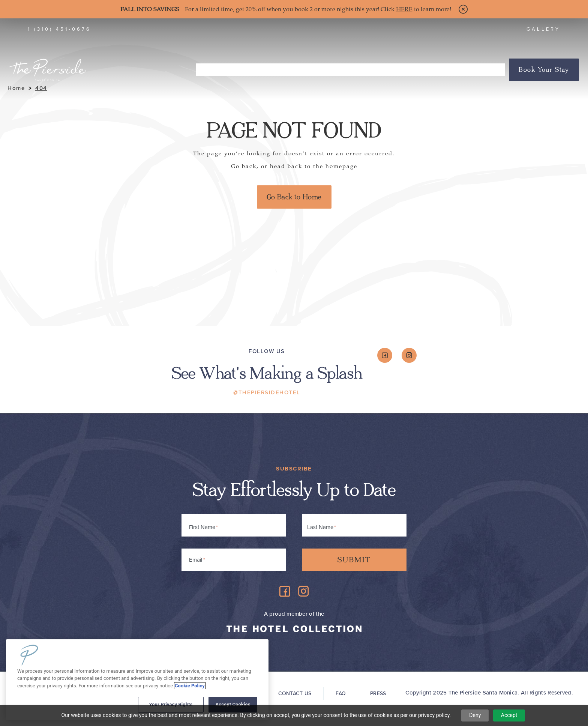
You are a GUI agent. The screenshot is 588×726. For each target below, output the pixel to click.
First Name (202, 527)
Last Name (320, 527)
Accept (509, 715)
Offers (491, 70)
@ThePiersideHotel (267, 392)
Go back (244, 166)
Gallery (543, 29)
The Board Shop (307, 70)
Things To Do (359, 71)
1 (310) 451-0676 (59, 29)
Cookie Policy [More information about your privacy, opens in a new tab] (190, 686)
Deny (475, 715)
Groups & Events (449, 70)
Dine (268, 70)
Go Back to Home (294, 197)
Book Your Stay (544, 70)
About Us (402, 71)
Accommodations (226, 71)
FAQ (341, 694)
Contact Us (295, 694)
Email (197, 558)
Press (378, 694)
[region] (137, 680)
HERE (404, 9)
